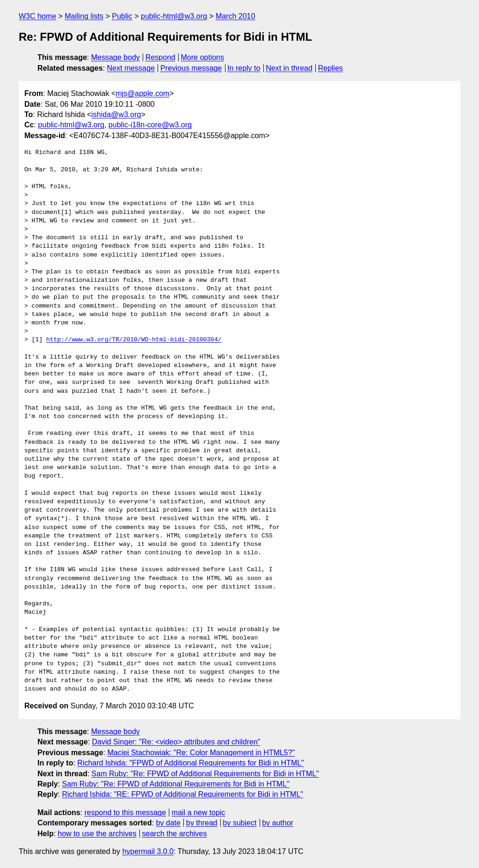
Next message (131, 68)
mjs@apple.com (142, 93)
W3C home (37, 16)
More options (203, 57)
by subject (239, 823)
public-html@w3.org (174, 16)
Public (122, 16)
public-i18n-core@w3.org (150, 125)
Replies (330, 68)
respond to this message (125, 813)
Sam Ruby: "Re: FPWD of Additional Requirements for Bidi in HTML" (205, 774)
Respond (160, 57)
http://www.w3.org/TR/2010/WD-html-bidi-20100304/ (134, 340)
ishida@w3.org (116, 114)
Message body (116, 57)
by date (168, 823)
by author (278, 823)
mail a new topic (199, 813)
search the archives (175, 834)
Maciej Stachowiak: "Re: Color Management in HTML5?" (201, 753)
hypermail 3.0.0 (148, 851)
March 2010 (236, 16)
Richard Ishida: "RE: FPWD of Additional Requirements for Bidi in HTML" (182, 794)
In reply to (244, 68)
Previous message (191, 68)
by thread (202, 823)
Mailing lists (84, 16)
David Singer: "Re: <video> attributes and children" (176, 742)
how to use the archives (97, 834)
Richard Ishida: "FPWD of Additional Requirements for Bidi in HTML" (190, 763)
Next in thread (289, 68)
